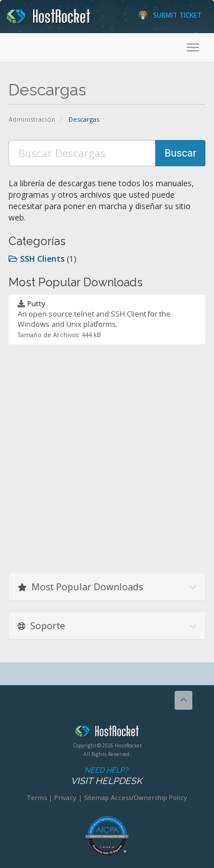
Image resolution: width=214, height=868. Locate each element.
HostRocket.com (107, 733)
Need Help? (106, 776)
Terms (37, 797)
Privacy (65, 797)
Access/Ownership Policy (149, 797)
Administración (32, 119)
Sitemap (96, 797)
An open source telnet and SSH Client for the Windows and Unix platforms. (94, 319)
